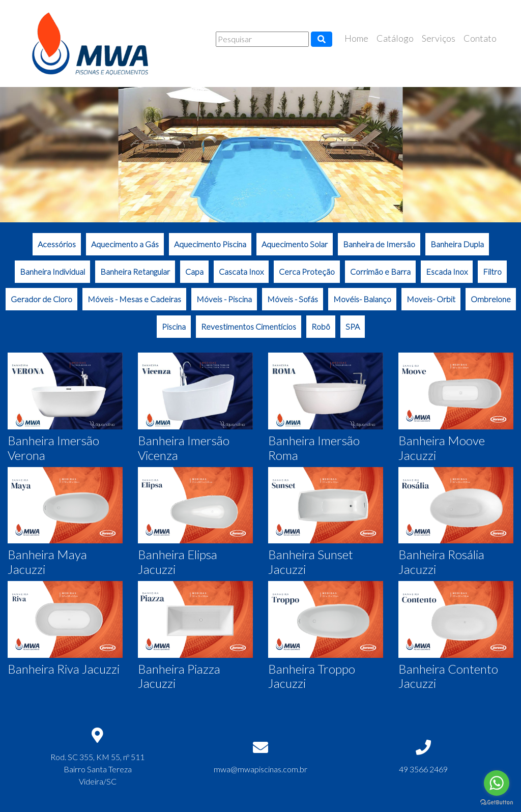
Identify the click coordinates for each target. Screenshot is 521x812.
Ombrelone (491, 299)
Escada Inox (447, 271)
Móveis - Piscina (224, 299)
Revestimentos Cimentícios (249, 326)
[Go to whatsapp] (497, 783)
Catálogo (395, 38)
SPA (353, 326)
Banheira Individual (52, 271)
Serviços (439, 38)
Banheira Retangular (135, 271)
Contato (480, 38)
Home (356, 38)
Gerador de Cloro (41, 299)
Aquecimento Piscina (210, 244)
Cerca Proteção (307, 271)
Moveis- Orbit (431, 299)
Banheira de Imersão (379, 244)
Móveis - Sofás (293, 299)
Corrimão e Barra (380, 271)
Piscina (174, 326)
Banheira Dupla (457, 244)
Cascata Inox (241, 271)
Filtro (492, 271)
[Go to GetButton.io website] (497, 802)
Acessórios (57, 244)
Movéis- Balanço (362, 299)
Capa (194, 271)
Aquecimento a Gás (125, 244)
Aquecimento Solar (295, 244)
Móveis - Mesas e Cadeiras (134, 299)
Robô (321, 326)
